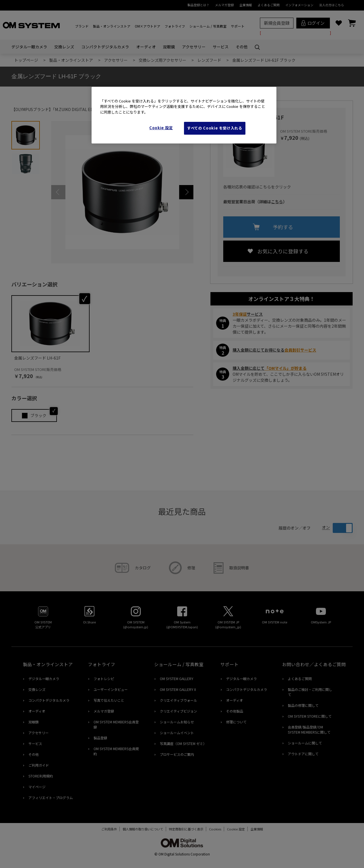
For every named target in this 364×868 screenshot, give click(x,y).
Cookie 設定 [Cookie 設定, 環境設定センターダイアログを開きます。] (161, 128)
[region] (184, 115)
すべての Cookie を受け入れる (215, 128)
